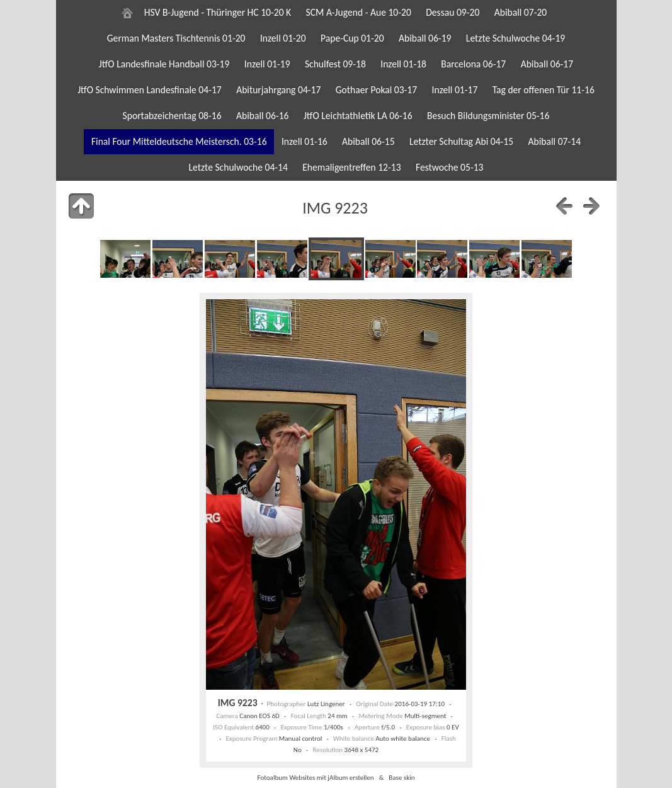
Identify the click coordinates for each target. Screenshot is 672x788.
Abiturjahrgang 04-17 (278, 90)
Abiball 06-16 (263, 116)
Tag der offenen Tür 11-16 (544, 90)
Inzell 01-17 (455, 90)
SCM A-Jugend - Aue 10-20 (359, 12)
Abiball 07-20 (521, 12)
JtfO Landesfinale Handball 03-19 (164, 64)
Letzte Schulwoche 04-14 (238, 167)
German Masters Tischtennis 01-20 (176, 38)
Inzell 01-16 (305, 141)
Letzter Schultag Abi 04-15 (461, 141)
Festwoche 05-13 (450, 167)
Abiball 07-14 (555, 141)
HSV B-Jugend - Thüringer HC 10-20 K (218, 12)
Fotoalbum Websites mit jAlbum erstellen (315, 777)
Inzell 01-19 (267, 64)
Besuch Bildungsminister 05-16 (488, 116)
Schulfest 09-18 (335, 64)
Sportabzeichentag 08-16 (172, 116)
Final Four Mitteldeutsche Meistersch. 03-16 (179, 141)
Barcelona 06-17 (473, 64)
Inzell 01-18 (403, 64)
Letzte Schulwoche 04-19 (515, 38)
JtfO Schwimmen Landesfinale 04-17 (150, 90)
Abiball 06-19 (425, 38)
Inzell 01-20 (283, 38)
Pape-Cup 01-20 (352, 38)
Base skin (401, 777)
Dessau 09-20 (453, 12)
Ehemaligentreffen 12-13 (351, 167)
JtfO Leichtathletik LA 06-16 (358, 116)
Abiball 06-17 (547, 64)
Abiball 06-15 (368, 141)
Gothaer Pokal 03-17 (376, 90)
